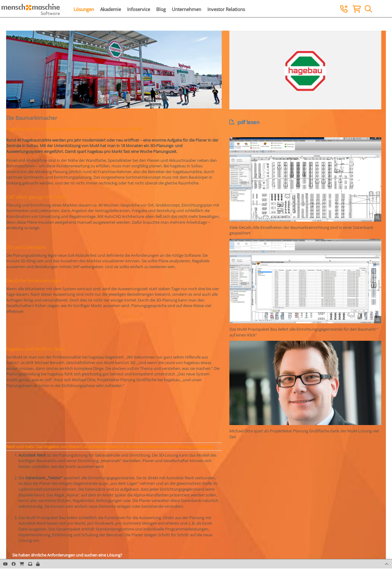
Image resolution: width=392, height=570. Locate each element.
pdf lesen (244, 122)
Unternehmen (187, 9)
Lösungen (84, 9)
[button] (38, 564)
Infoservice (139, 9)
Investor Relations (226, 9)
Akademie (111, 9)
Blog (161, 9)
